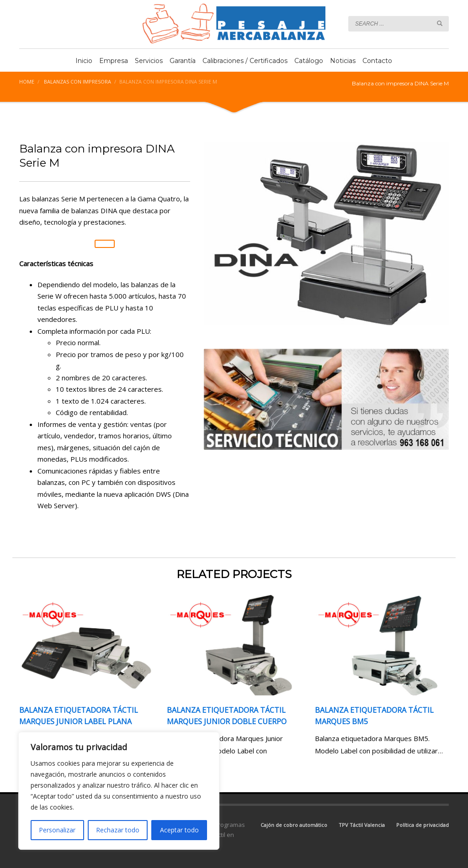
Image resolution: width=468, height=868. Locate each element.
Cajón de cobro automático (294, 825)
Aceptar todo (179, 830)
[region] (119, 791)
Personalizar (57, 830)
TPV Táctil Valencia (362, 825)
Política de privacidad (423, 825)
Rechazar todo (118, 830)
